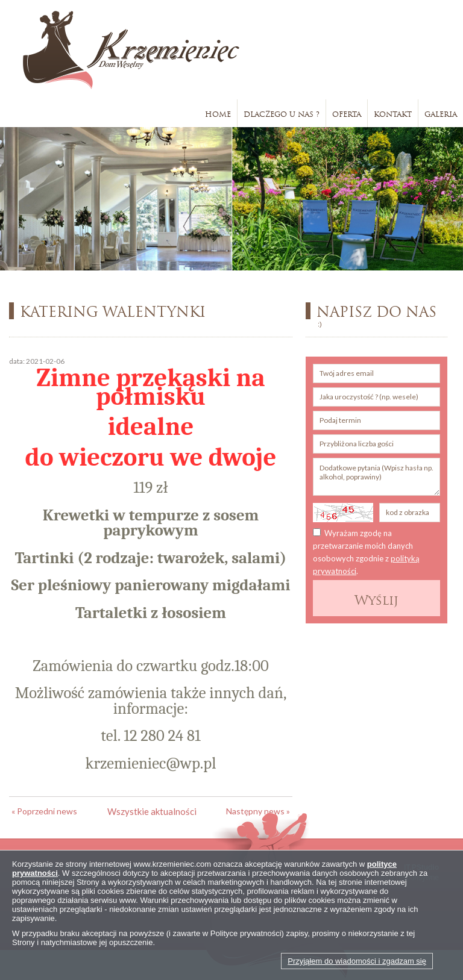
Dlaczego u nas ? (282, 113)
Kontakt (393, 113)
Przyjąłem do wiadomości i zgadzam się (357, 961)
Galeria (441, 113)
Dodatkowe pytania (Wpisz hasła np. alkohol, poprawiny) (376, 477)
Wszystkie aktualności (152, 811)
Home (218, 113)
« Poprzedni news (44, 811)
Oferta (347, 113)
